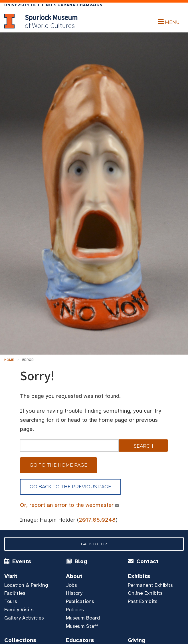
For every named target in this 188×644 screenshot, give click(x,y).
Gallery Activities (24, 618)
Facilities (15, 593)
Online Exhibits (145, 593)
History (74, 593)
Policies (75, 610)
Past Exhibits (143, 601)
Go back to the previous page (70, 487)
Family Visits (19, 610)
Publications (80, 601)
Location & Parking (26, 585)
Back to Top (94, 544)
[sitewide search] (69, 446)
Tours (11, 601)
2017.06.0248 (97, 520)
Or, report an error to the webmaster (67, 505)
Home (9, 360)
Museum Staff (82, 626)
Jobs (71, 585)
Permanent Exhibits (150, 585)
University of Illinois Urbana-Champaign (53, 5)
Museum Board (83, 618)
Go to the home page (58, 465)
